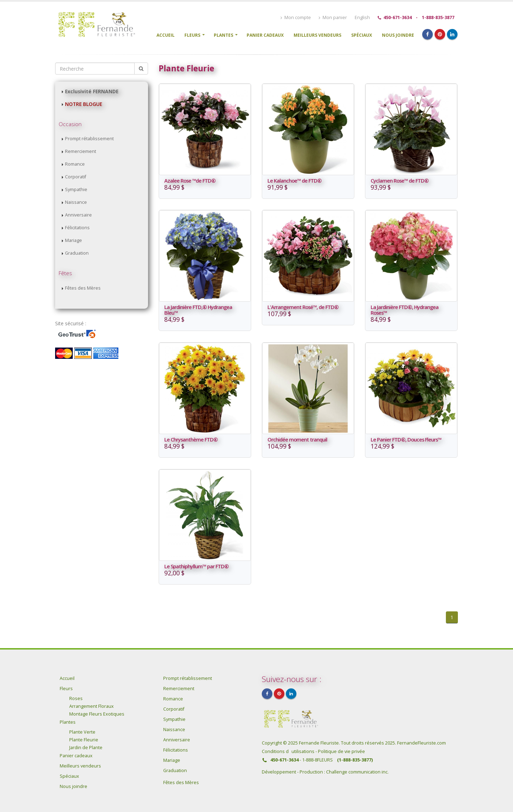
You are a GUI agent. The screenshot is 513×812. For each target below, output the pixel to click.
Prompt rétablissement (89, 139)
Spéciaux (362, 35)
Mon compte (296, 17)
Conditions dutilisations (289, 751)
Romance (75, 164)
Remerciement (81, 151)
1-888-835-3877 (438, 17)
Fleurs (192, 35)
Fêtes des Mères (83, 288)
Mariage (73, 240)
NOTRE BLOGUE (84, 104)
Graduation (77, 253)
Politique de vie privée (341, 751)
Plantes (223, 35)
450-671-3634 (397, 17)
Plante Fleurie (84, 740)
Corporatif (76, 177)
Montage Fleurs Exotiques (97, 714)
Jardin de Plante (86, 748)
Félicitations (77, 228)
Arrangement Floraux (92, 706)
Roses (76, 698)
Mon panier (333, 17)
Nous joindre (398, 35)
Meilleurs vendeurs (317, 35)
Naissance (76, 202)
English (362, 17)
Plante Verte (82, 732)
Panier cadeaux (265, 35)
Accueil (166, 35)
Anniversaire (78, 215)
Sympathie (76, 189)
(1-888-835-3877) (355, 760)
